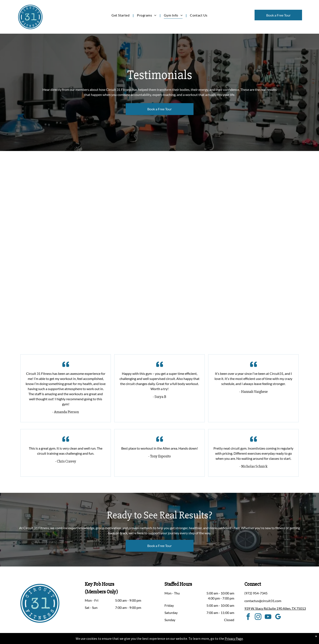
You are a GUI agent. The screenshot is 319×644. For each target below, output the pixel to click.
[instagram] (258, 617)
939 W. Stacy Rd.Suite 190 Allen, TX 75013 (275, 608)
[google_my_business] (278, 617)
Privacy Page (234, 638)
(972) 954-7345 (256, 593)
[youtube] (268, 617)
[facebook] (248, 617)
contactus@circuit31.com (263, 601)
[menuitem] (121, 15)
